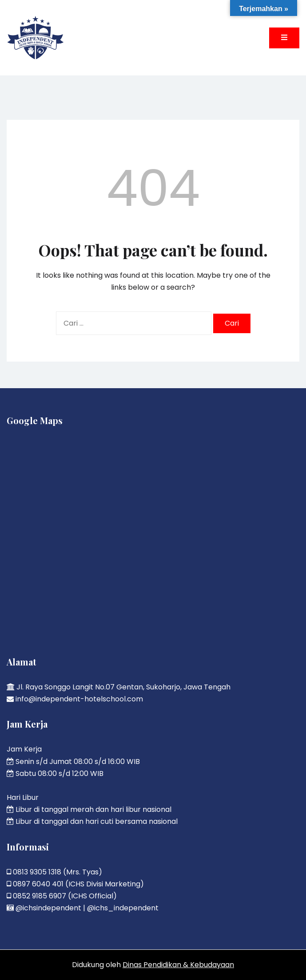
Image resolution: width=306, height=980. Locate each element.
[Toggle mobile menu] (284, 38)
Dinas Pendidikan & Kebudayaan (178, 965)
